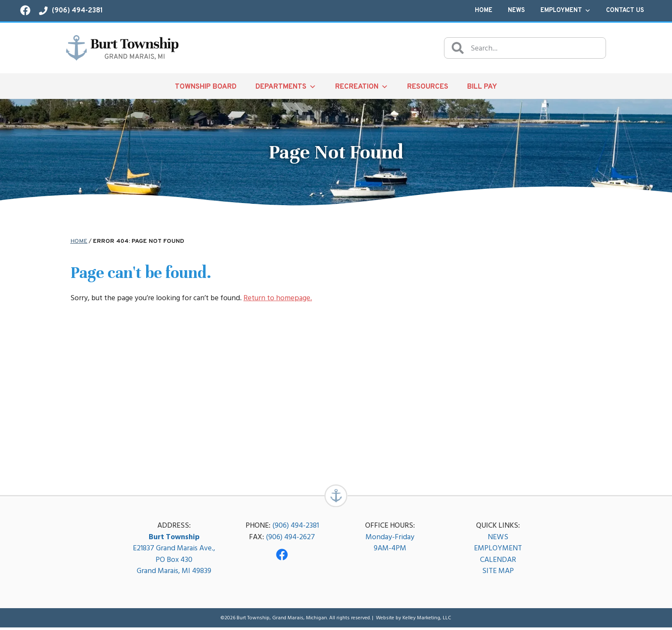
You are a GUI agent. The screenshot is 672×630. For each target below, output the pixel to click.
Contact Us (625, 10)
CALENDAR (498, 562)
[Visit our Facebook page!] (25, 10)
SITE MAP (498, 573)
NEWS (498, 539)
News (516, 10)
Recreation (362, 87)
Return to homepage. (278, 298)
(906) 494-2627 (290, 539)
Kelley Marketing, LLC (427, 620)
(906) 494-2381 (295, 528)
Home (484, 10)
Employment (565, 11)
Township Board (206, 87)
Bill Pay (482, 87)
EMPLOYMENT (498, 551)
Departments (286, 87)
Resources (428, 87)
